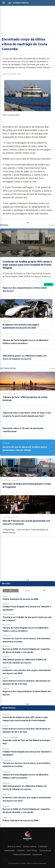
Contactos (21, 850)
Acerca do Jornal (14, 847)
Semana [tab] (27, 591)
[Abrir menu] (4, 3)
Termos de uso (45, 850)
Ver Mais (52, 225)
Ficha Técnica (32, 850)
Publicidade (43, 847)
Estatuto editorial (30, 847)
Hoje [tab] (11, 591)
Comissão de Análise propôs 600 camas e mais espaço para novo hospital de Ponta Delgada (27, 265)
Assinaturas (37, 854)
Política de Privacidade (22, 854)
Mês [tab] (44, 591)
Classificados (9, 850)
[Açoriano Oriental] (28, 841)
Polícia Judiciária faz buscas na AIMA (21, 599)
